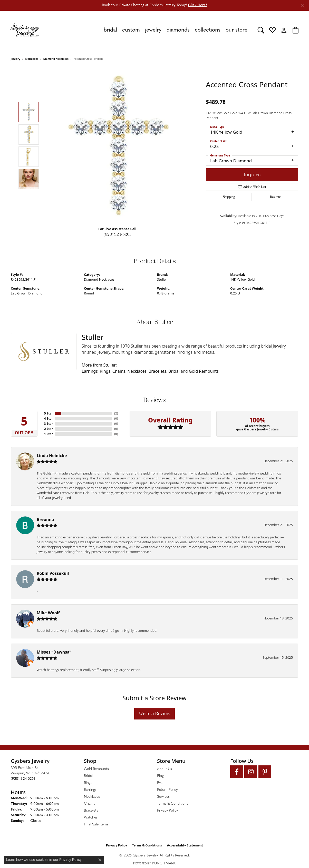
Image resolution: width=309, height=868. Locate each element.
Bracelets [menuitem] (91, 811)
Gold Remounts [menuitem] (96, 769)
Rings (105, 371)
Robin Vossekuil (53, 573)
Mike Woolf (48, 613)
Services (163, 797)
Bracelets (157, 371)
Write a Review (154, 714)
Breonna (45, 519)
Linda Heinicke (52, 456)
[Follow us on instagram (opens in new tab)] (251, 772)
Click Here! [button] (197, 5)
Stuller (162, 279)
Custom (131, 30)
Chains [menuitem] (89, 804)
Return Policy (167, 790)
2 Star (49, 429)
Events (162, 783)
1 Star (49, 434)
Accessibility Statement (185, 845)
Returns (276, 197)
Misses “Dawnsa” (54, 652)
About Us (165, 769)
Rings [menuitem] (88, 783)
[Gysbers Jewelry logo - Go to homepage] (25, 30)
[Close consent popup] (100, 860)
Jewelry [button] (153, 30)
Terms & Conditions (173, 804)
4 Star (49, 418)
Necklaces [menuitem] (92, 797)
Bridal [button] (110, 30)
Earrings (90, 371)
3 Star (49, 424)
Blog (160, 776)
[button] (261, 30)
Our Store (236, 30)
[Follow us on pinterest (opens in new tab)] (265, 772)
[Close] (303, 6)
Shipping (229, 197)
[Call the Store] (23, 779)
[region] (119, 145)
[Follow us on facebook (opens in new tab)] (237, 772)
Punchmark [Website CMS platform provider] (164, 864)
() (116, 413)
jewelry (16, 59)
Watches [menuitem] (91, 818)
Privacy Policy (167, 811)
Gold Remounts (204, 371)
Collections (208, 30)
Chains (119, 371)
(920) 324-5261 (117, 234)
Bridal (174, 371)
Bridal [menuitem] (88, 776)
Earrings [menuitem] (90, 790)
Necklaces (32, 59)
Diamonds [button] (178, 30)
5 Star (49, 413)
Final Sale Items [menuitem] (96, 825)
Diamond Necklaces (56, 59)
